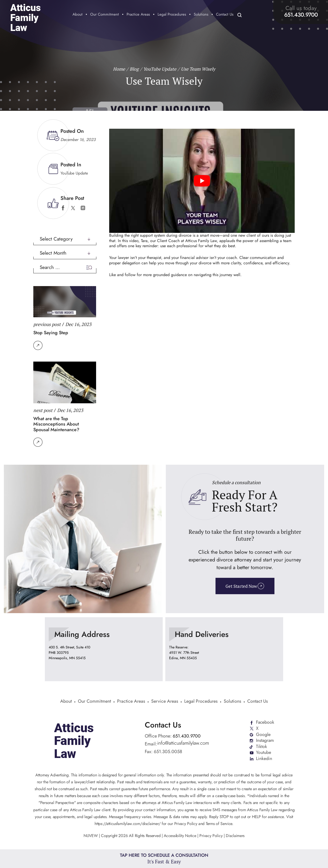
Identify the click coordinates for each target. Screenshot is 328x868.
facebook (63, 208)
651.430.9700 (301, 15)
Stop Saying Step (51, 333)
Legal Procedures (172, 15)
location (104, 649)
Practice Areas (138, 15)
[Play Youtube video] (202, 181)
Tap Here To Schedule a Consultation (164, 859)
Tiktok (261, 747)
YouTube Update (74, 173)
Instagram (265, 741)
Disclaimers (235, 836)
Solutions (201, 15)
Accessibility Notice (181, 836)
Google (263, 735)
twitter (73, 208)
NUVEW (91, 836)
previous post (47, 324)
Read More (38, 345)
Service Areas (165, 702)
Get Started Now (241, 586)
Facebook (265, 722)
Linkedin (264, 759)
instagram (83, 208)
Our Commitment (105, 15)
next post (43, 410)
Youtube (263, 753)
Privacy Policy (211, 836)
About (78, 15)
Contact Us (225, 15)
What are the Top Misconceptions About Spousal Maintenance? (56, 424)
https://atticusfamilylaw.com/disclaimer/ (127, 824)
